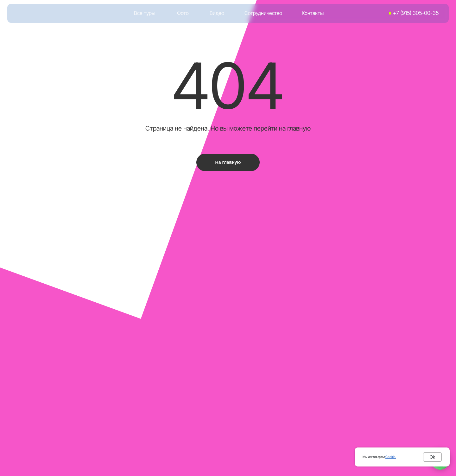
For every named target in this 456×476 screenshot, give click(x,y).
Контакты (313, 13)
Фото (183, 13)
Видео (217, 13)
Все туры (145, 13)
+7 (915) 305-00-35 (416, 13)
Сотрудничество (263, 13)
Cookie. (391, 457)
